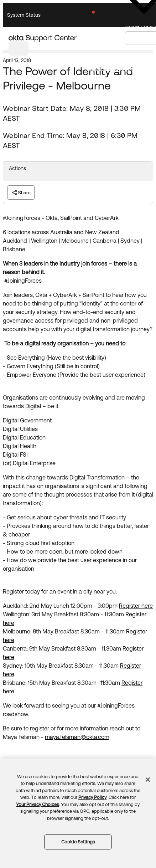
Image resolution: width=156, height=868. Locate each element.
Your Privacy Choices (37, 804)
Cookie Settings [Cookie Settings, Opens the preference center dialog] (78, 842)
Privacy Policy (92, 797)
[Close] (148, 780)
